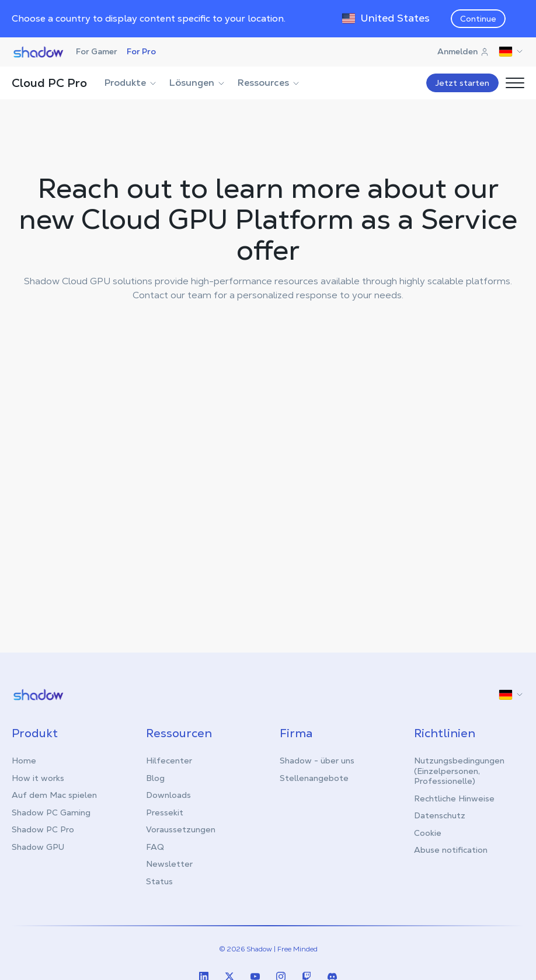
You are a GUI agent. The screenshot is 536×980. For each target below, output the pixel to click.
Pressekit (165, 812)
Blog (155, 777)
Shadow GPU (38, 846)
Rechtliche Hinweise (454, 798)
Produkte (131, 83)
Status (159, 881)
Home (24, 760)
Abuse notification (451, 849)
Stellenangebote (314, 777)
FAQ (155, 846)
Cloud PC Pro (49, 83)
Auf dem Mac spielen (54, 794)
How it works (38, 777)
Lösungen (198, 83)
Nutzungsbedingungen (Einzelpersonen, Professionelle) (459, 770)
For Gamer (97, 51)
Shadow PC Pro (43, 829)
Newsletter (169, 863)
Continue (478, 19)
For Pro (141, 51)
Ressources (269, 83)
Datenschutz (440, 815)
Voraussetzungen (181, 829)
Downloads (168, 794)
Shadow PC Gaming (51, 812)
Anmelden (463, 51)
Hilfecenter (169, 760)
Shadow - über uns (317, 760)
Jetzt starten (462, 83)
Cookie (428, 832)
